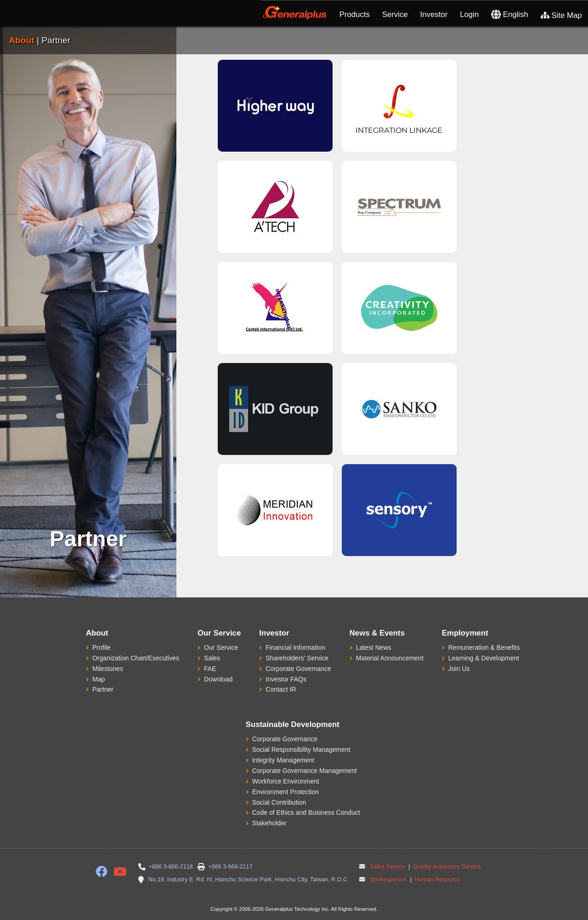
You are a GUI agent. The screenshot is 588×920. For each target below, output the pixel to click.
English (510, 14)
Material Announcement (390, 658)
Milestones (108, 669)
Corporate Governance (298, 669)
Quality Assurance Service (446, 867)
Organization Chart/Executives (136, 658)
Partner (103, 689)
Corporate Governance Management (305, 771)
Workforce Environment (286, 781)
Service (395, 14)
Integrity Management (283, 760)
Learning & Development (484, 658)
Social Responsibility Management (301, 750)
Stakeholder (269, 823)
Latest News (374, 647)
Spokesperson (388, 880)
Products (355, 14)
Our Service (221, 647)
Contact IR (281, 689)
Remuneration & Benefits (484, 647)
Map (99, 679)
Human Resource (436, 880)
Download (218, 679)
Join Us (459, 669)
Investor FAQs (286, 679)
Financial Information (295, 647)
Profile (102, 647)
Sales (212, 658)
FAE (210, 669)
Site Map (561, 15)
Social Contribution (279, 802)
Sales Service (387, 867)
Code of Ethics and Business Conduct (306, 812)
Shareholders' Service (297, 658)
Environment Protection (286, 792)
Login (469, 14)
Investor (434, 14)
